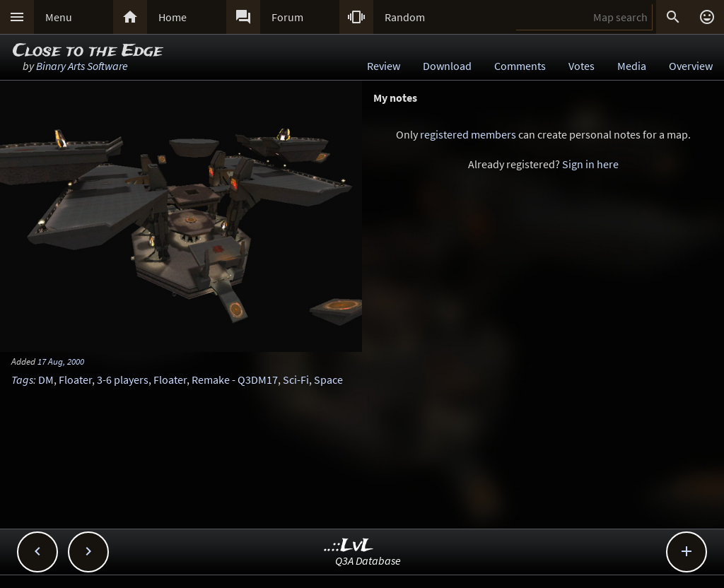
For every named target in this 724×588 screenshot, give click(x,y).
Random (405, 17)
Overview (691, 66)
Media (632, 66)
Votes (582, 66)
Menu (59, 17)
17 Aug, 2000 (61, 361)
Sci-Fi (296, 380)
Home (173, 17)
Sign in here (590, 164)
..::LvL (349, 546)
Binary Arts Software (82, 66)
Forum (287, 17)
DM (46, 380)
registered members (468, 134)
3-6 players (123, 380)
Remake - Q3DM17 (235, 380)
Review (384, 66)
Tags (22, 380)
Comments (520, 66)
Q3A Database (368, 560)
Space (328, 380)
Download (447, 66)
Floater (75, 380)
